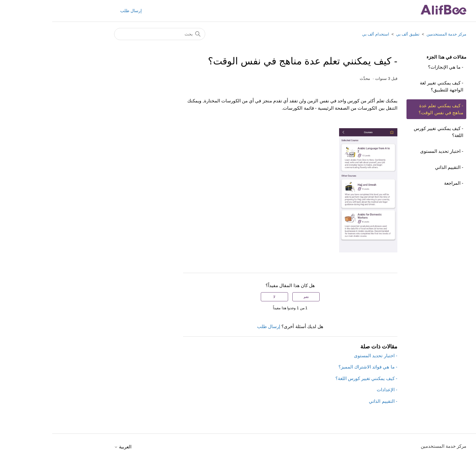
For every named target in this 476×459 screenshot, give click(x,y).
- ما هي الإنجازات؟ (394, 67)
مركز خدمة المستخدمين (394, 34)
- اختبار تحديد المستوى (390, 151)
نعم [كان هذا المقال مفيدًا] (254, 297)
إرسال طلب (79, 11)
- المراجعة (401, 183)
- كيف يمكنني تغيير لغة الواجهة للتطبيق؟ (389, 86)
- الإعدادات (335, 390)
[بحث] (107, 34)
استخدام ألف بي (323, 34)
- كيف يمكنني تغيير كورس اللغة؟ (386, 132)
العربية (71, 447)
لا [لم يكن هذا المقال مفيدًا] (222, 297)
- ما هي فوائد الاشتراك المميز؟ (316, 367)
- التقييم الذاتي (397, 167)
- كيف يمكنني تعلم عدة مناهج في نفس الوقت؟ (389, 109)
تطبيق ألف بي (356, 34)
